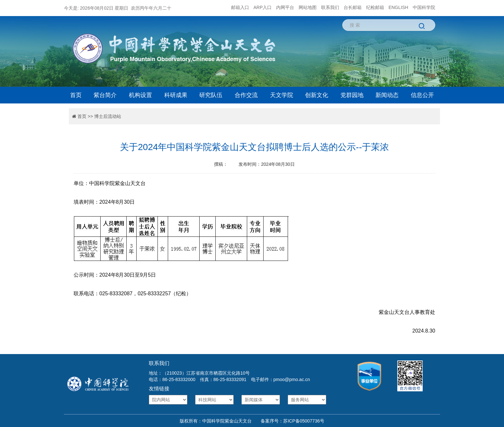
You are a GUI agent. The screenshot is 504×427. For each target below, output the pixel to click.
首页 (76, 95)
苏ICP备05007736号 (304, 421)
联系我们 (330, 7)
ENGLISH (398, 7)
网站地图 (308, 7)
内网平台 (285, 7)
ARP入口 (263, 7)
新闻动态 (387, 95)
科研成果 (176, 95)
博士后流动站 (108, 116)
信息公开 (422, 95)
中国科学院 (424, 7)
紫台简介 (105, 95)
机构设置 (140, 95)
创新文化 (317, 95)
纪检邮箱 (375, 7)
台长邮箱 (353, 7)
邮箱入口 (240, 7)
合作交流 (246, 95)
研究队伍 (211, 95)
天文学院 (282, 95)
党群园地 (352, 95)
